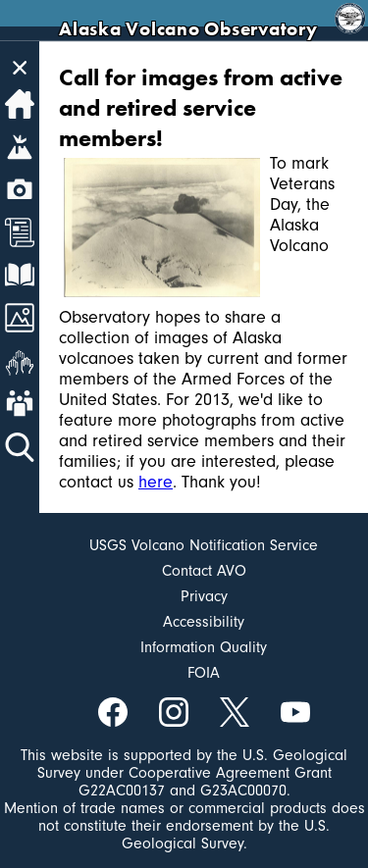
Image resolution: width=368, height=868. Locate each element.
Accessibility (204, 622)
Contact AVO (204, 571)
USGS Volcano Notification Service (204, 545)
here (156, 482)
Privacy (204, 596)
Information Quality (204, 647)
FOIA (204, 673)
